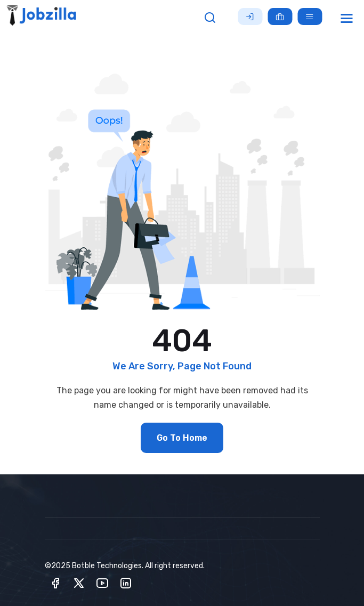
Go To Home (182, 438)
